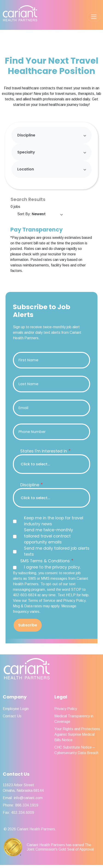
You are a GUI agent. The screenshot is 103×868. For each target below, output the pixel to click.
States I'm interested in (46, 451)
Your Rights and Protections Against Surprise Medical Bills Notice (77, 734)
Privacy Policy (66, 709)
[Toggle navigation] (94, 17)
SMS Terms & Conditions (47, 561)
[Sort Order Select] (48, 214)
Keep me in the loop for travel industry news (54, 521)
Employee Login (16, 709)
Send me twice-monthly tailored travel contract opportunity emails (49, 536)
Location (26, 169)
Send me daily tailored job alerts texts (57, 551)
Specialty (26, 152)
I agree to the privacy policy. (52, 567)
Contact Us (12, 716)
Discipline (26, 135)
